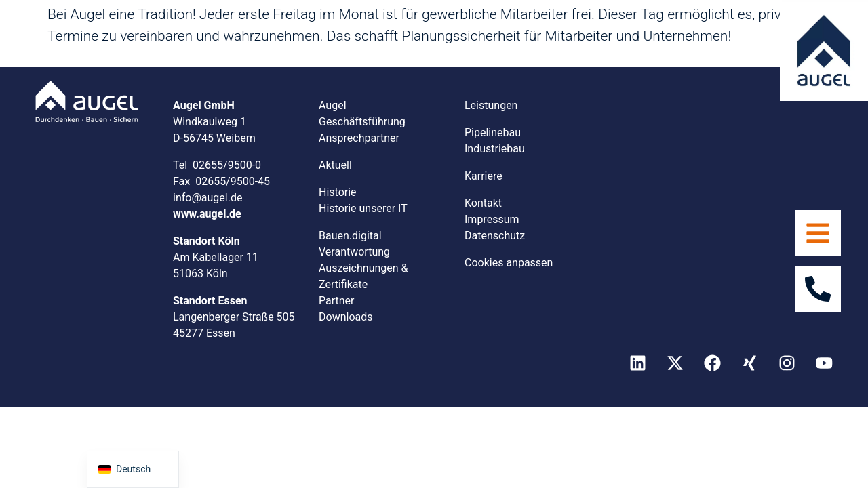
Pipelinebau (493, 133)
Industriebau (495, 149)
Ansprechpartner (359, 138)
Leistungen (491, 105)
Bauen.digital (350, 236)
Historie (338, 192)
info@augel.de (208, 198)
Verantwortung (354, 252)
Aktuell (335, 165)
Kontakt (483, 203)
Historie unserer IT (363, 208)
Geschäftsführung (362, 122)
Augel (333, 105)
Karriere (484, 176)
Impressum (492, 219)
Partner (337, 301)
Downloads (346, 317)
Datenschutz (495, 236)
